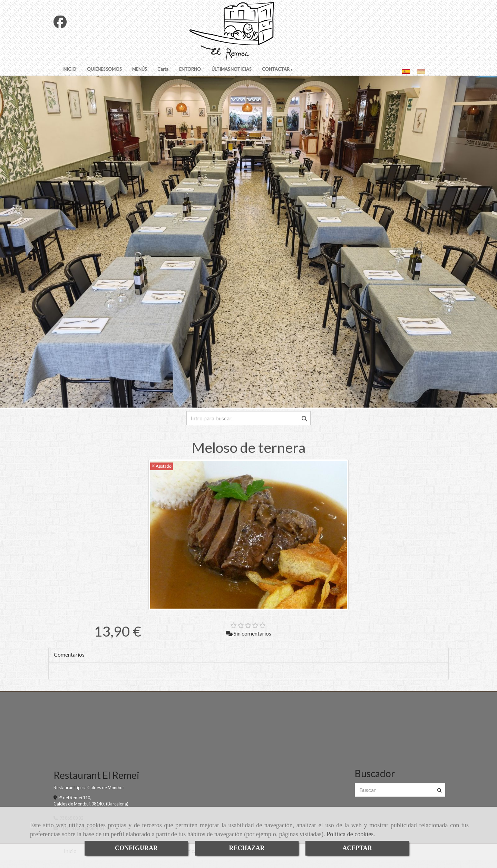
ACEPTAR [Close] (357, 848)
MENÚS (139, 76)
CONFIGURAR (136, 848)
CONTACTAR (278, 76)
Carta (163, 76)
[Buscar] (248, 425)
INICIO (69, 76)
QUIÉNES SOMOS (104, 76)
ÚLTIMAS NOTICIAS (231, 76)
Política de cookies (350, 834)
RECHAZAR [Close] (247, 848)
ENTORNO (190, 76)
